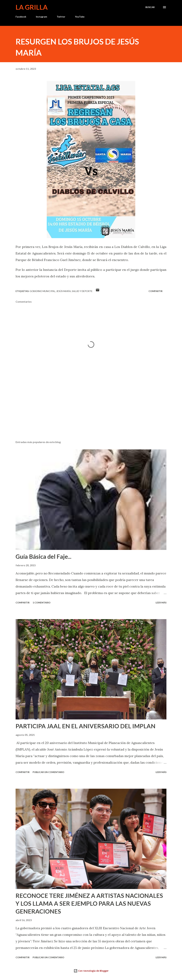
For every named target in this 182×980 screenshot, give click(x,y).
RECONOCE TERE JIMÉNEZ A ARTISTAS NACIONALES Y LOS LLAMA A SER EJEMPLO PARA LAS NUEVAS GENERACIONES (89, 903)
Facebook (21, 17)
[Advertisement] (91, 412)
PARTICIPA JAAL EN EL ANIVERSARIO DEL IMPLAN (86, 726)
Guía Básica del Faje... (43, 556)
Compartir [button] (156, 291)
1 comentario (42, 603)
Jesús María (64, 291)
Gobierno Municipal (42, 291)
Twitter (61, 17)
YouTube (80, 17)
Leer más (161, 603)
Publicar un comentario (48, 772)
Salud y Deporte (82, 291)
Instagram (41, 17)
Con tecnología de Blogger (91, 971)
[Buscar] (150, 7)
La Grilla (32, 7)
